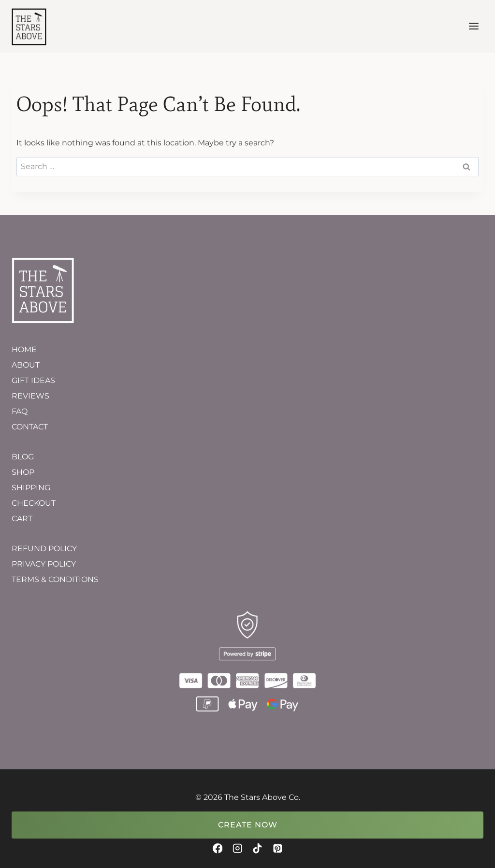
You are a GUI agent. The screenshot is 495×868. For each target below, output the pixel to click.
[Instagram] (238, 848)
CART (22, 519)
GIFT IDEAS (33, 380)
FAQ (20, 411)
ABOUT (26, 365)
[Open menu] (473, 26)
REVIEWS (30, 396)
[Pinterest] (277, 848)
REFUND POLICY (44, 548)
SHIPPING (31, 488)
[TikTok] (257, 848)
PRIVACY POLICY (44, 564)
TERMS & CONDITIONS (55, 579)
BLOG (23, 457)
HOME (24, 349)
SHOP (23, 472)
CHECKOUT (34, 503)
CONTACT (30, 427)
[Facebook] (217, 848)
